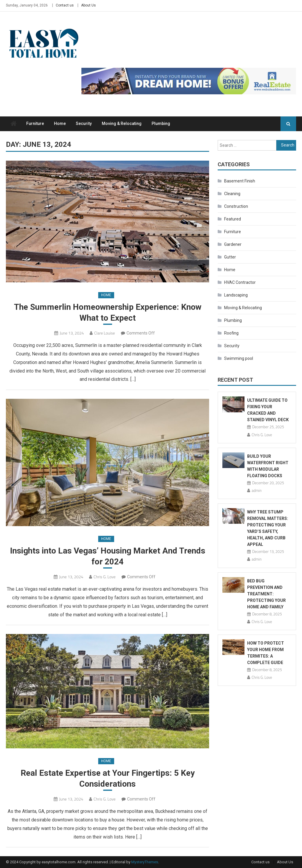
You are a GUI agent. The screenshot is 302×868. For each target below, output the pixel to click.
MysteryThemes (145, 862)
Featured (233, 219)
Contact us (65, 5)
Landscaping (236, 295)
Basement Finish (240, 181)
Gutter (230, 257)
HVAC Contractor (240, 282)
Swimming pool (239, 358)
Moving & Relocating (122, 123)
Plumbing (161, 123)
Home (60, 123)
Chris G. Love (104, 577)
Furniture (35, 123)
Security (84, 123)
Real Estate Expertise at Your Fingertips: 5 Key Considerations (108, 778)
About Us (88, 5)
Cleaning (232, 194)
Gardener (233, 244)
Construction (236, 206)
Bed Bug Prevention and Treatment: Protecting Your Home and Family (266, 594)
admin (257, 490)
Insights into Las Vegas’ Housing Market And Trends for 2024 (108, 556)
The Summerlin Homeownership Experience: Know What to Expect (108, 312)
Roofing (231, 333)
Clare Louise (104, 333)
